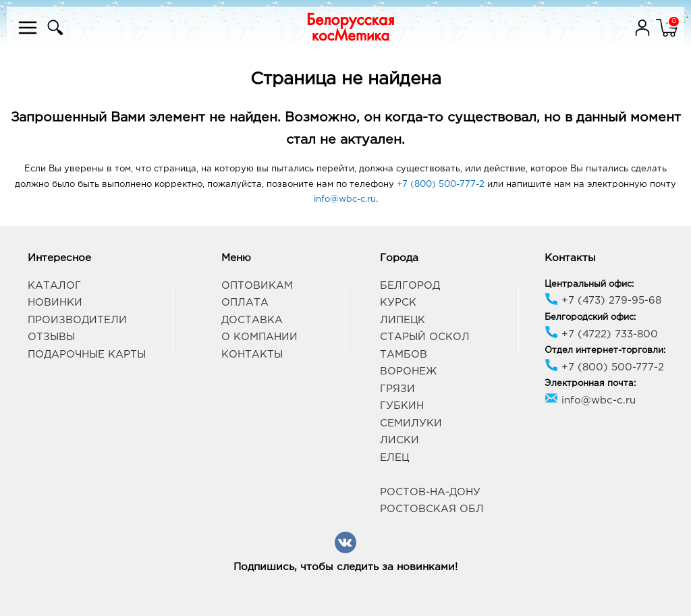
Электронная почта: (590, 384)
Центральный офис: (589, 284)
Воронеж (408, 371)
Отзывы (51, 337)
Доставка (252, 320)
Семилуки (411, 423)
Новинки (55, 303)
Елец (394, 458)
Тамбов (404, 355)
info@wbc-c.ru (345, 199)
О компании (259, 337)
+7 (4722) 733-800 (601, 334)
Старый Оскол (425, 337)
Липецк (403, 320)
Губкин (402, 406)
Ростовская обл (432, 509)
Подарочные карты (87, 355)
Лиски (399, 440)
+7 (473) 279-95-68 (603, 301)
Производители (77, 320)
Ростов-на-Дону (430, 492)
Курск (398, 303)
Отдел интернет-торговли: (605, 351)
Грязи (397, 389)
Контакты (252, 355)
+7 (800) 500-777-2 (441, 185)
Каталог (54, 286)
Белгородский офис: (590, 317)
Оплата (245, 303)
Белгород (410, 286)
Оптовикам (257, 286)
